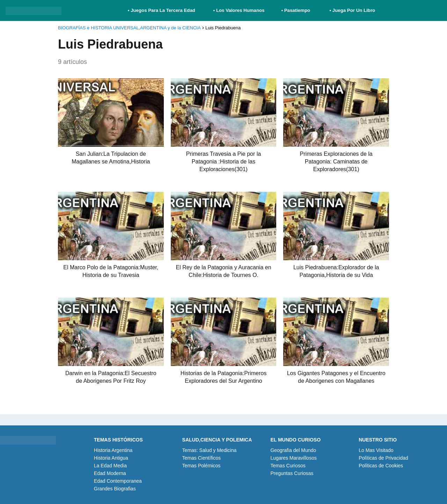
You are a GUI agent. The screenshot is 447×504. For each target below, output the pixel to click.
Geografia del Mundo (293, 450)
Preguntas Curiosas (292, 473)
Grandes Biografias (115, 489)
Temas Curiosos (288, 466)
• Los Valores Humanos (239, 10)
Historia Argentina (113, 450)
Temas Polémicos (201, 466)
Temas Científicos (201, 458)
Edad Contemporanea (118, 481)
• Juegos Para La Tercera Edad (162, 10)
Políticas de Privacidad (383, 458)
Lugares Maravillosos (293, 458)
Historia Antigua (111, 458)
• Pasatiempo (296, 10)
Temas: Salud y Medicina (210, 450)
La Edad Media (110, 466)
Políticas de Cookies (381, 466)
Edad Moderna (110, 473)
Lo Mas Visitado (376, 450)
